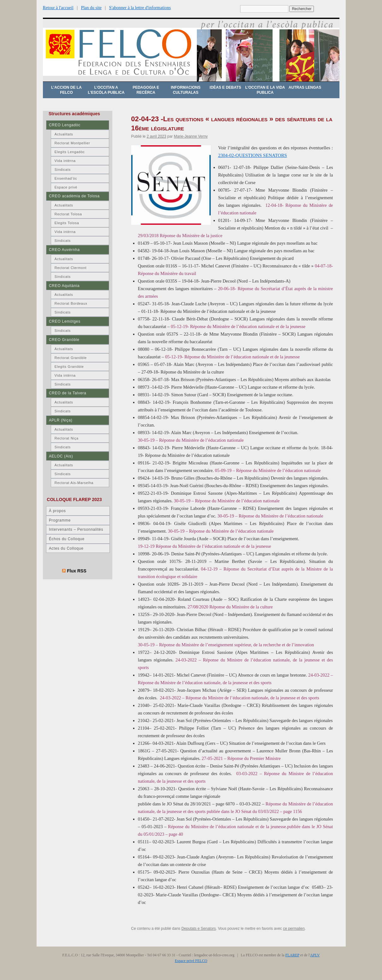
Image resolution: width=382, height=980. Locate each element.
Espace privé (66, 187)
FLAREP (292, 955)
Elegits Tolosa (67, 223)
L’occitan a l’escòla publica (106, 90)
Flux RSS (77, 571)
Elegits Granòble (69, 367)
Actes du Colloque (66, 548)
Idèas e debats (226, 87)
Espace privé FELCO (191, 961)
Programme (60, 520)
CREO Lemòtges (65, 321)
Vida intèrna (65, 161)
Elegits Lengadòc (70, 152)
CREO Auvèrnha (64, 250)
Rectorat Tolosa (68, 214)
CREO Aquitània (64, 286)
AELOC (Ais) (61, 456)
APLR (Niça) (61, 420)
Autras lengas (305, 87)
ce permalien (294, 929)
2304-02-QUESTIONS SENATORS (253, 155)
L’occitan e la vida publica (265, 90)
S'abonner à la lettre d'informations (140, 8)
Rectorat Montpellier (72, 143)
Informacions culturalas (186, 90)
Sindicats (63, 170)
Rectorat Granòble (71, 358)
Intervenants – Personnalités (76, 529)
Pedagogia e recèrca (146, 90)
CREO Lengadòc (65, 125)
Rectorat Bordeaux (71, 303)
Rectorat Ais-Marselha (74, 483)
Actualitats (64, 134)
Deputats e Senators (199, 929)
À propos (57, 511)
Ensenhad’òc (66, 178)
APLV (315, 955)
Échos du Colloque (67, 539)
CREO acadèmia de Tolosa (74, 196)
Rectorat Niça (67, 438)
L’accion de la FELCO (66, 90)
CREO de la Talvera (68, 393)
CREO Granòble (64, 340)
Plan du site (91, 8)
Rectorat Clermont (71, 268)
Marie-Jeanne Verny (191, 136)
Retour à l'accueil (58, 8)
